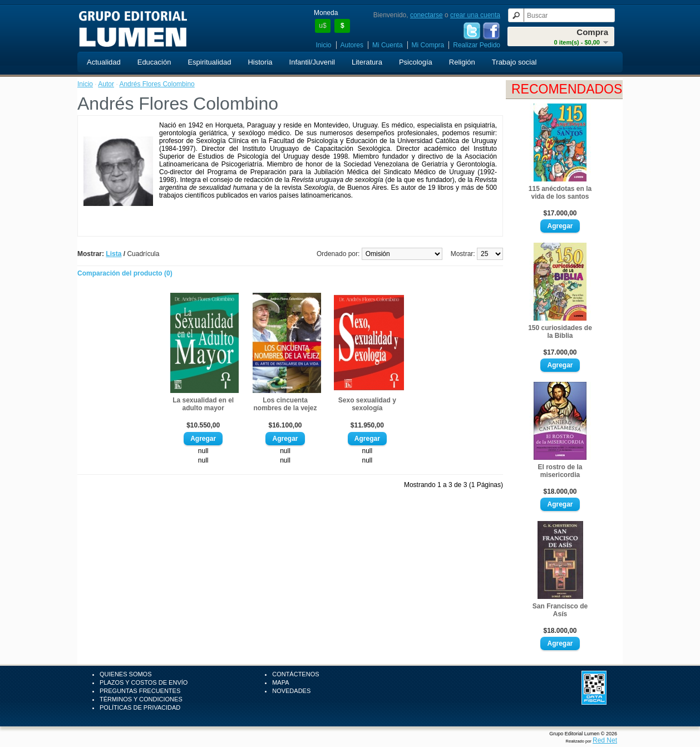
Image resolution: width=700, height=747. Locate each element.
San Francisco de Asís (560, 610)
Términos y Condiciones (141, 699)
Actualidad (104, 62)
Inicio (324, 45)
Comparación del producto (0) (125, 273)
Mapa (280, 682)
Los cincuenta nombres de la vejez (285, 404)
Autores (352, 45)
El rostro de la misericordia (560, 471)
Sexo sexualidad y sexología (367, 404)
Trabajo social (514, 62)
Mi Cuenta (388, 45)
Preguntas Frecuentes (140, 691)
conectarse (427, 15)
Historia (260, 62)
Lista (114, 254)
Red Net (605, 740)
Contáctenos (295, 674)
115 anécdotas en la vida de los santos (560, 193)
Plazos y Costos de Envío (144, 682)
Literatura (367, 62)
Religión (462, 62)
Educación (154, 62)
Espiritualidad (209, 62)
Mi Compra (428, 45)
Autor (106, 84)
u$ (322, 26)
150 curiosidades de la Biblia (560, 332)
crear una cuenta (475, 15)
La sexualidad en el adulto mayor (203, 404)
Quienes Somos (126, 674)
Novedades (291, 691)
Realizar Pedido (477, 45)
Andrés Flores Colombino (157, 84)
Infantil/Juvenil (312, 62)
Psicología (416, 62)
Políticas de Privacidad (140, 707)
